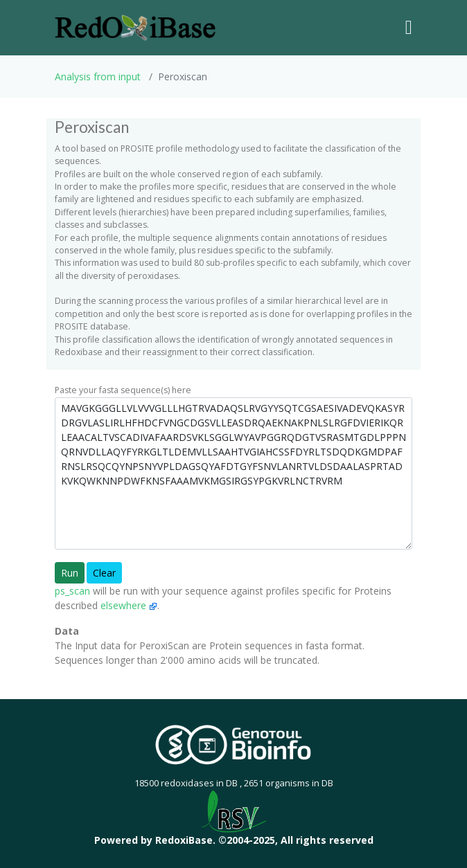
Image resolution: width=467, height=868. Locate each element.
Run (70, 573)
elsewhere (129, 605)
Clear (104, 573)
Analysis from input (98, 76)
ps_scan (72, 591)
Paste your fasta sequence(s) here (123, 390)
